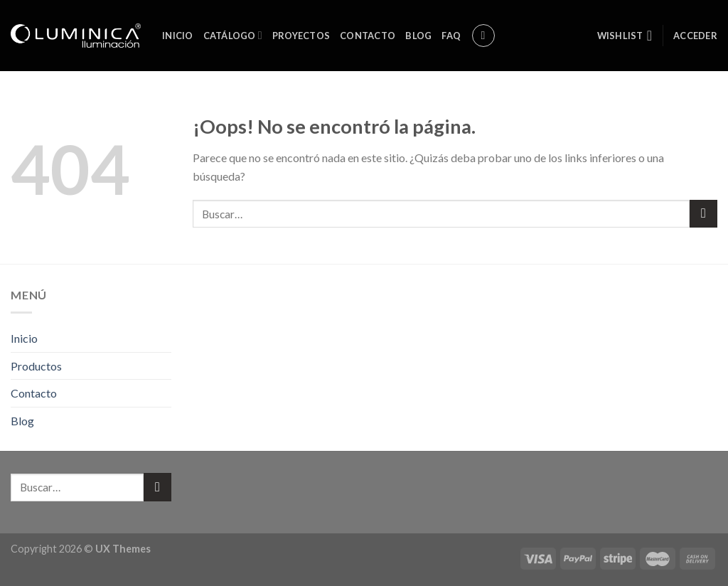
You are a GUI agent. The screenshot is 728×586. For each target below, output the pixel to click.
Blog (418, 36)
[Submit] (703, 214)
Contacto (368, 36)
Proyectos (301, 36)
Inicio (178, 36)
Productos (36, 366)
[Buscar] (483, 36)
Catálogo (233, 35)
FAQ (451, 36)
